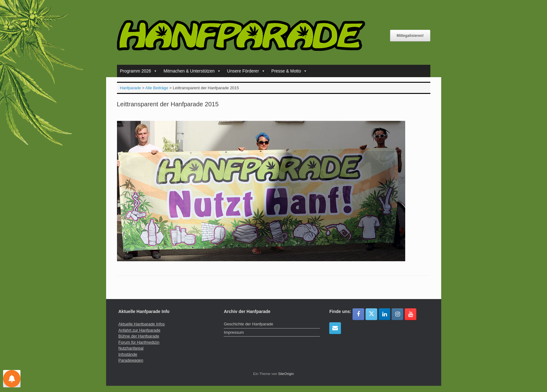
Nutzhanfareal (131, 348)
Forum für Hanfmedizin (139, 342)
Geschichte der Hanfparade (248, 324)
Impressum (234, 332)
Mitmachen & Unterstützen (192, 71)
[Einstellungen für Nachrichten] (12, 379)
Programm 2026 (139, 71)
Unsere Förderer (246, 71)
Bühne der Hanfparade (139, 336)
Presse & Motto (289, 71)
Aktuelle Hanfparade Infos (142, 324)
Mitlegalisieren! (410, 36)
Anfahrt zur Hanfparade (139, 330)
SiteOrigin (286, 374)
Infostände (128, 354)
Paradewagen (131, 360)
